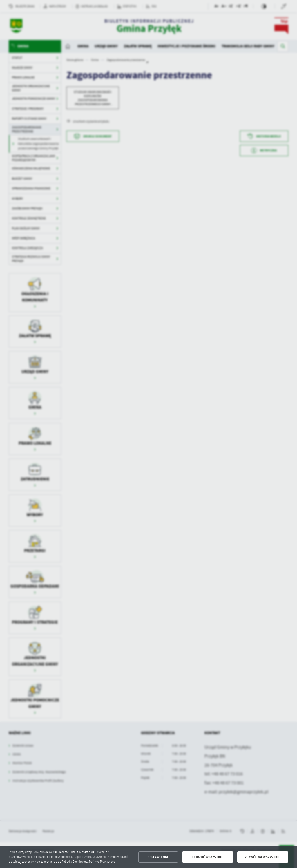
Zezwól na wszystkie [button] (263, 857)
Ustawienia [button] (158, 857)
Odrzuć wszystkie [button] (208, 857)
